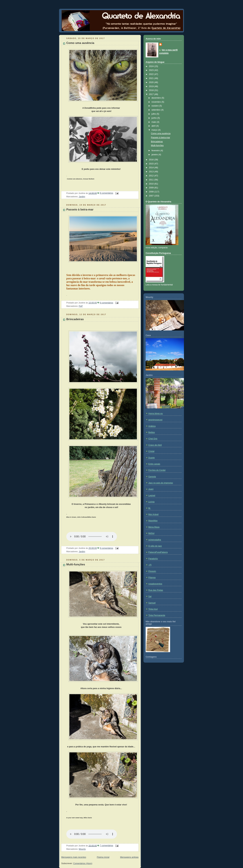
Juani (151, 489)
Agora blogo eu (156, 413)
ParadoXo (153, 559)
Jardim (82, 197)
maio (154, 122)
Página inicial (103, 857)
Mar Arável (153, 514)
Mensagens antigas (129, 857)
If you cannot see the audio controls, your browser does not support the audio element (92, 537)
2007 (152, 196)
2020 (152, 82)
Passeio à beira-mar (80, 210)
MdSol (151, 533)
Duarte (152, 458)
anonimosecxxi (155, 420)
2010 (152, 184)
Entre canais (154, 464)
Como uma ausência (80, 43)
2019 (152, 86)
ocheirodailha (155, 540)
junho (154, 118)
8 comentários (106, 193)
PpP (81, 306)
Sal (150, 596)
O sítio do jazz (155, 546)
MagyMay (153, 521)
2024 (152, 66)
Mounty (82, 849)
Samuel (152, 603)
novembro (157, 102)
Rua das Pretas (156, 590)
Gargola (152, 477)
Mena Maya (154, 527)
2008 (152, 192)
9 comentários (106, 548)
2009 (152, 188)
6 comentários (106, 303)
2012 (152, 176)
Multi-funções (76, 564)
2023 (152, 70)
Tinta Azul (153, 609)
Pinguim (152, 571)
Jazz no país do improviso (161, 483)
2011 (152, 180)
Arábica (152, 426)
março (155, 130)
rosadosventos (155, 584)
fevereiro (156, 151)
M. (150, 508)
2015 (152, 164)
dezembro (157, 98)
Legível (152, 496)
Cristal (151, 451)
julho (154, 114)
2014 (152, 168)
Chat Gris (153, 439)
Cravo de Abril (155, 445)
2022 (152, 74)
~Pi (150, 565)
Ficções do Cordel (157, 470)
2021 (152, 78)
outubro (155, 106)
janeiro (155, 155)
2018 (152, 90)
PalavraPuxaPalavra (158, 552)
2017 (152, 94)
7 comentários (106, 846)
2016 (152, 160)
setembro (156, 110)
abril (154, 126)
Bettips (152, 432)
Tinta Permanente (157, 615)
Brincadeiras (75, 319)
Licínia (151, 502)
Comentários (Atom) (83, 863)
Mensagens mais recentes (74, 857)
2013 (152, 172)
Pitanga (152, 578)
